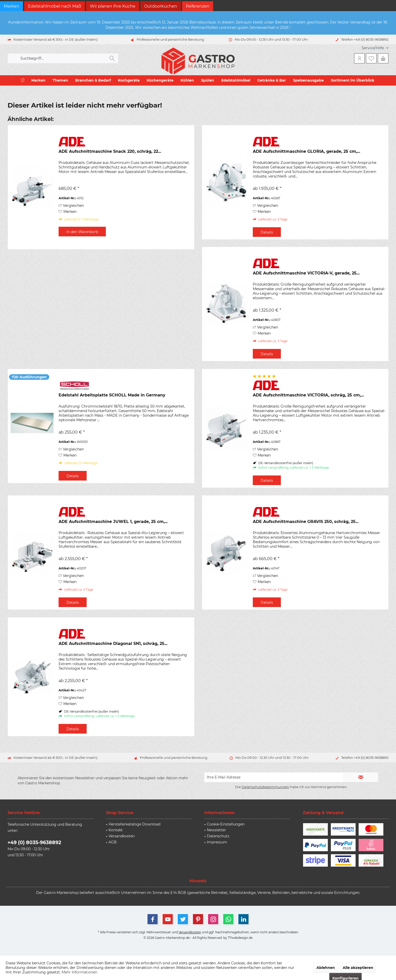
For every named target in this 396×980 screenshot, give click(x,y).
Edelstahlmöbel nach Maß (55, 6)
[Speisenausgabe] (308, 80)
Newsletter (216, 830)
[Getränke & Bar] (272, 80)
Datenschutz (218, 836)
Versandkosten (122, 836)
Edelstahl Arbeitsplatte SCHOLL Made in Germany (112, 395)
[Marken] (38, 80)
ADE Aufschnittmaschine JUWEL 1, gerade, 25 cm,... (113, 522)
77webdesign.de (240, 938)
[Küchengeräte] (160, 80)
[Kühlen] (187, 80)
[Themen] (60, 80)
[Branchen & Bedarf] (93, 80)
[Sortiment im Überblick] (353, 80)
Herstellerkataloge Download (134, 824)
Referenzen (198, 6)
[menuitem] (373, 48)
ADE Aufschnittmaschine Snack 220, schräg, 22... (110, 151)
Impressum (217, 842)
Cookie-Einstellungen (226, 824)
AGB (113, 842)
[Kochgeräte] (129, 80)
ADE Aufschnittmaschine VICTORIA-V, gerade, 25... (306, 273)
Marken (11, 6)
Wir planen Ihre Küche (113, 6)
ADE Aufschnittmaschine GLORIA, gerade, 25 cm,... (306, 151)
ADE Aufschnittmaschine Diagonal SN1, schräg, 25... (113, 644)
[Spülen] (208, 80)
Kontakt (116, 830)
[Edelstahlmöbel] (236, 80)
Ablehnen (326, 968)
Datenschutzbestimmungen (265, 787)
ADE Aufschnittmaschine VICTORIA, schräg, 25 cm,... (308, 395)
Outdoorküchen (161, 6)
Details (267, 232)
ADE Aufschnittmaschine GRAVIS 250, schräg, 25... (306, 522)
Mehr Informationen (79, 972)
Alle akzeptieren (358, 968)
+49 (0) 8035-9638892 (34, 843)
